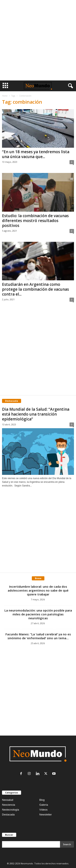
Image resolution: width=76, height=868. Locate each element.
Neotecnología (11, 810)
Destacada (8, 815)
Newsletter (45, 815)
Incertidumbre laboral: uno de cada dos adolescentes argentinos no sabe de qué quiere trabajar (38, 590)
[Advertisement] (38, 40)
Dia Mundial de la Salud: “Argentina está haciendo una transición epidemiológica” (36, 414)
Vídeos (43, 810)
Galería (44, 805)
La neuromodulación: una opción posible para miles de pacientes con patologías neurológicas (38, 614)
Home (5, 96)
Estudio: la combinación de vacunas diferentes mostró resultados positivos (35, 221)
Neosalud (8, 800)
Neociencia (9, 805)
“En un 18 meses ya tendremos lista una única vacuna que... (36, 154)
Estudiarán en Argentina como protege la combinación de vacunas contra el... (35, 289)
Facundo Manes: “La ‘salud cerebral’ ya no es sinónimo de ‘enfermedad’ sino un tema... (38, 636)
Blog (42, 800)
